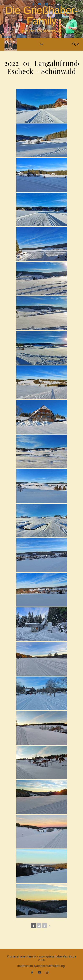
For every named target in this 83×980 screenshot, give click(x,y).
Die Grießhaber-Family (41, 16)
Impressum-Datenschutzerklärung (41, 966)
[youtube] (40, 4)
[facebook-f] (34, 4)
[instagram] (46, 4)
